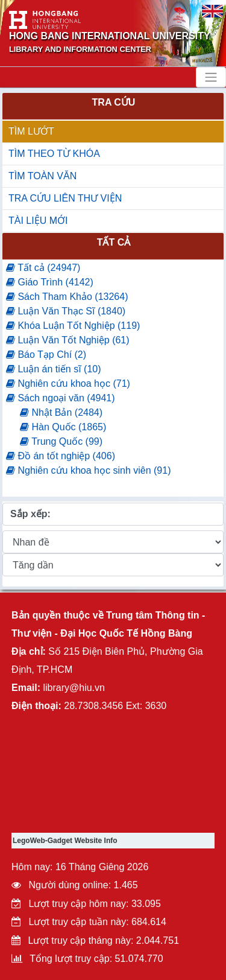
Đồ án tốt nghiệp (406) (61, 456)
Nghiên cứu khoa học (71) (68, 383)
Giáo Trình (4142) (50, 282)
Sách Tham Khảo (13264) (67, 297)
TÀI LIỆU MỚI (38, 221)
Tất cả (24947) (43, 268)
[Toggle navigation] (211, 77)
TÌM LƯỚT (31, 131)
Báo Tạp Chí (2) (46, 355)
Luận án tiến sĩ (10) (54, 369)
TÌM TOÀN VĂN (42, 176)
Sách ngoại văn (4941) (61, 398)
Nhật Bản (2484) (61, 412)
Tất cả (114, 242)
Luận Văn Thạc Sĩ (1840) (66, 311)
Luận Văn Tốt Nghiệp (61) (68, 340)
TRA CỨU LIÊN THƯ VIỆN (65, 198)
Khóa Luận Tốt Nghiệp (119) (73, 326)
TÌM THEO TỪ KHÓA (54, 154)
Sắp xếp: (30, 514)
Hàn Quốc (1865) (63, 427)
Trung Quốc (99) (61, 441)
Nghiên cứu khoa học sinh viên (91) (88, 470)
